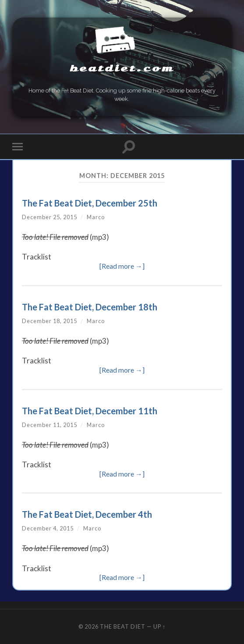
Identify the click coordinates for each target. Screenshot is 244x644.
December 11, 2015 (50, 425)
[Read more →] (122, 266)
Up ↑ (159, 626)
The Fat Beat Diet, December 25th (90, 203)
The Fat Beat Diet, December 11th (90, 411)
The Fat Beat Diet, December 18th (90, 307)
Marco (96, 217)
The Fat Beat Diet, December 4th (87, 514)
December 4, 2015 (48, 528)
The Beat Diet (123, 626)
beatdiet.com (122, 68)
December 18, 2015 (50, 321)
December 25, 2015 (50, 217)
